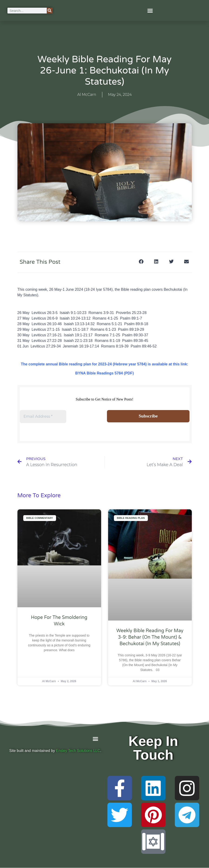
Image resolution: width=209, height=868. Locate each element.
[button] (150, 10)
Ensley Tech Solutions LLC (78, 751)
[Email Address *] (43, 417)
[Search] (50, 11)
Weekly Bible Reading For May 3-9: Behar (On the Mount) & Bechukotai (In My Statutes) (150, 638)
